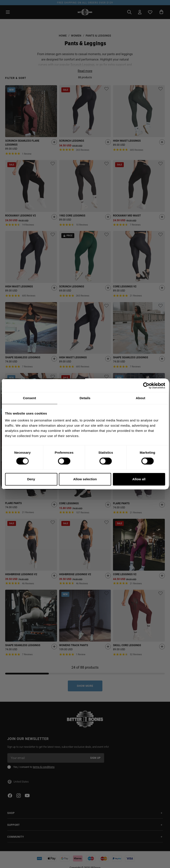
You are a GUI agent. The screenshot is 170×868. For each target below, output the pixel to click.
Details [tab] (85, 398)
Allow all (139, 479)
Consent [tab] (29, 398)
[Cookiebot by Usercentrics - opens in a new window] (146, 386)
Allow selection (85, 479)
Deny (31, 479)
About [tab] (141, 398)
